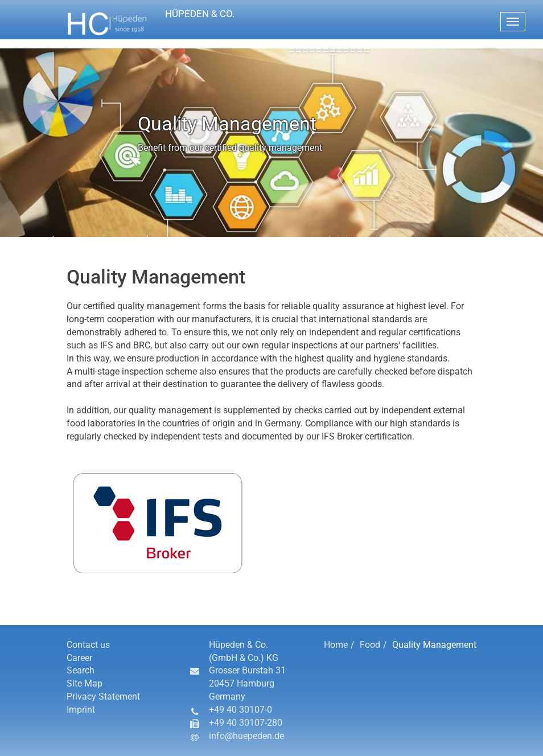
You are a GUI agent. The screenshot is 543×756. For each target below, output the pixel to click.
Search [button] (81, 670)
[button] (183, 24)
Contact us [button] (88, 645)
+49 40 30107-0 (240, 710)
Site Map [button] (85, 683)
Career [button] (79, 658)
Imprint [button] (81, 710)
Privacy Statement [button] (103, 697)
